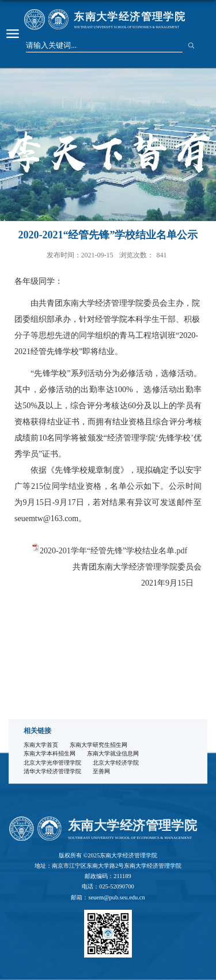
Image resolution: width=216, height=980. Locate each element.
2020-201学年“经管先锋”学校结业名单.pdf (113, 551)
